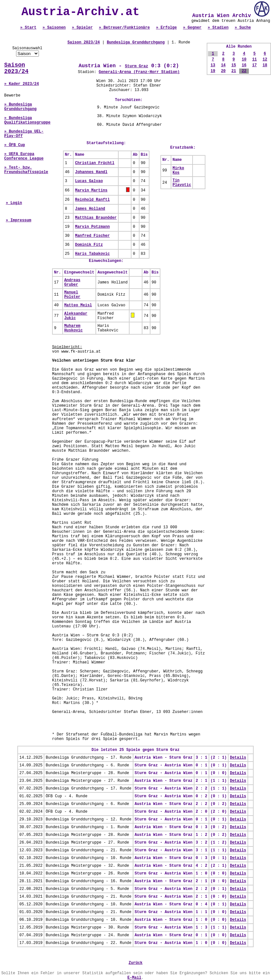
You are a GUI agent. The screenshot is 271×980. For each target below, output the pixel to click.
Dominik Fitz (89, 245)
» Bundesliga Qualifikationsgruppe (27, 120)
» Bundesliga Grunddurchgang (20, 107)
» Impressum (18, 220)
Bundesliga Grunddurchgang (136, 42)
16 (244, 65)
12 (265, 60)
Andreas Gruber (72, 282)
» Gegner (192, 28)
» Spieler (82, 28)
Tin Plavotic (182, 183)
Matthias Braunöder (96, 218)
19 (213, 71)
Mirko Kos (178, 171)
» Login (14, 203)
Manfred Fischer (92, 236)
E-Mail (134, 978)
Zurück (135, 963)
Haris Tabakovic (92, 254)
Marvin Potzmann (92, 227)
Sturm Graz (137, 66)
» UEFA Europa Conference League (24, 156)
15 (234, 65)
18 (265, 65)
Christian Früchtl (95, 163)
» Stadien (218, 28)
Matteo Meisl (78, 305)
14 (223, 65)
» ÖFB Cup (15, 145)
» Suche (243, 28)
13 (213, 65)
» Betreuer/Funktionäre (124, 28)
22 (244, 71)
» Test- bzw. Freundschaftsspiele (26, 170)
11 (254, 60)
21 (234, 71)
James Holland (90, 209)
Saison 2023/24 (16, 68)
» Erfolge (166, 28)
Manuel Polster (72, 295)
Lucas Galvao (89, 181)
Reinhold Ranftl (92, 200)
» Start (28, 28)
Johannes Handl (91, 172)
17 (254, 65)
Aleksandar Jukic (76, 316)
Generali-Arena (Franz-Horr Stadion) (139, 72)
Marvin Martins (91, 190)
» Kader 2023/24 (22, 84)
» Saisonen (54, 28)
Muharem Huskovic (74, 328)
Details (238, 758)
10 (244, 60)
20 (223, 71)
